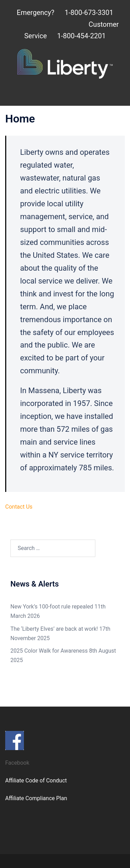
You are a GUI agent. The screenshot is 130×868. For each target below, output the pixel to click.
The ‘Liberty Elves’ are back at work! (54, 629)
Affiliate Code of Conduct (36, 781)
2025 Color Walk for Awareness (49, 651)
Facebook (17, 763)
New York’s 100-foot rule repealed (52, 607)
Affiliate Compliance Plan (36, 798)
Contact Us (19, 507)
